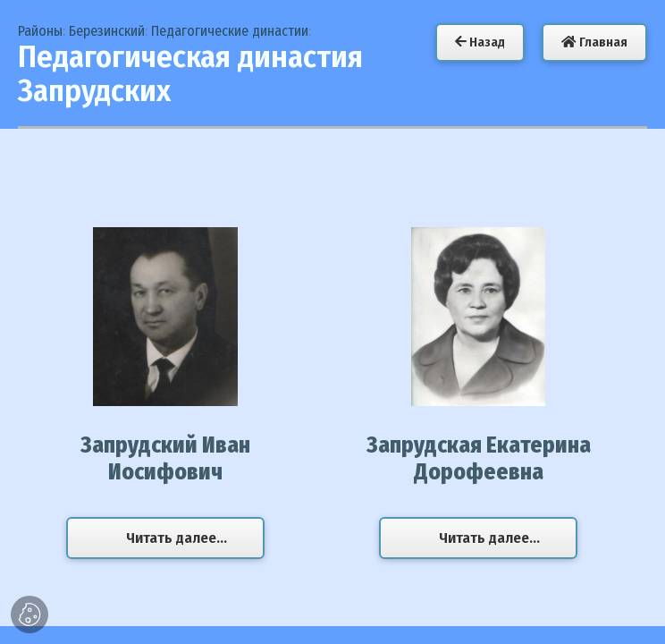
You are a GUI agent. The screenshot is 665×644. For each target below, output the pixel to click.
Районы (40, 31)
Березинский (107, 31)
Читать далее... (177, 538)
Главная (594, 42)
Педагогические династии (230, 31)
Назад (480, 42)
